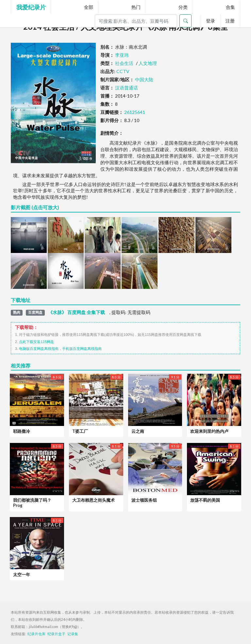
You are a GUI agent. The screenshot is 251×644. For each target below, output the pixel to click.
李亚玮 (122, 55)
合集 (230, 7)
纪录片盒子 (56, 634)
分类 (183, 7)
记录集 (73, 634)
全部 (89, 7)
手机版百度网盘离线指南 (82, 349)
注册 (230, 21)
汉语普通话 (126, 88)
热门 (136, 7)
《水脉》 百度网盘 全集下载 (76, 312)
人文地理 (148, 63)
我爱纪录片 (31, 7)
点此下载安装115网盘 (36, 342)
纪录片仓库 (36, 634)
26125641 (135, 112)
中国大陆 (144, 79)
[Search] (136, 21)
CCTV (123, 71)
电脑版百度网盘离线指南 (39, 349)
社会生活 (124, 63)
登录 (210, 21)
